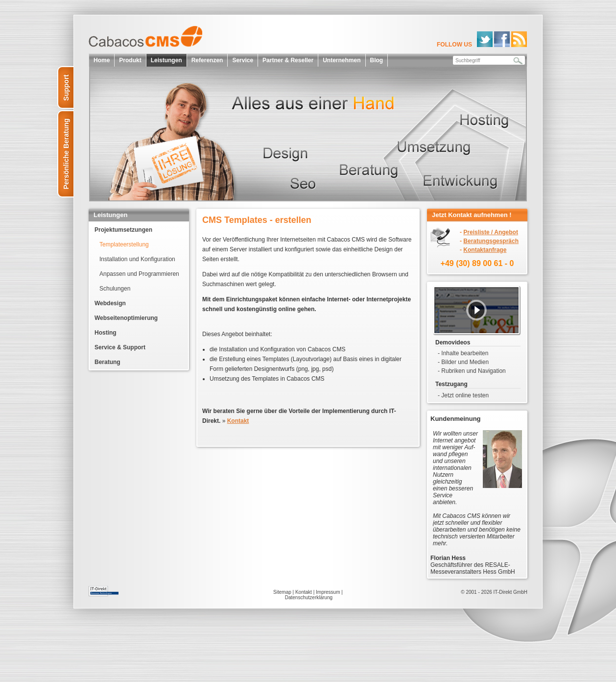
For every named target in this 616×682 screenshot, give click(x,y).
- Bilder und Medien (463, 362)
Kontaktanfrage (485, 250)
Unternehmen (342, 60)
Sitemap (282, 592)
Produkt (130, 60)
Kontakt (304, 592)
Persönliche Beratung (66, 154)
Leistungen (166, 60)
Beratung (107, 362)
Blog (377, 60)
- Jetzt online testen (463, 395)
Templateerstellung (124, 244)
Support (66, 88)
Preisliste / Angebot (491, 232)
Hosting (106, 333)
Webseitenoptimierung (126, 318)
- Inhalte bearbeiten (463, 353)
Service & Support (120, 347)
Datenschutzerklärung (309, 597)
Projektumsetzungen (123, 230)
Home (102, 60)
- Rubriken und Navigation (472, 371)
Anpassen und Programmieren (139, 274)
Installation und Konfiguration (137, 259)
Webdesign (110, 303)
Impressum (328, 592)
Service (243, 60)
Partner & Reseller (288, 60)
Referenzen (207, 60)
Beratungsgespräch (491, 241)
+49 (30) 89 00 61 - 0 (477, 263)
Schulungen (115, 289)
